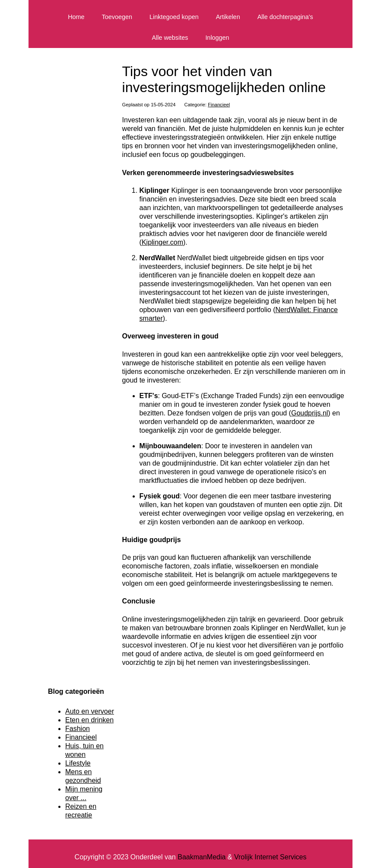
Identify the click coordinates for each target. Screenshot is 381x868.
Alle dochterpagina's (285, 17)
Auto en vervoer (90, 711)
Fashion (78, 729)
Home (76, 17)
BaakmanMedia (202, 857)
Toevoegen (117, 17)
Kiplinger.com (162, 242)
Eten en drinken (89, 720)
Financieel (219, 105)
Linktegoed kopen (174, 17)
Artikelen (228, 17)
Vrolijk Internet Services (270, 857)
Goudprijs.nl (310, 413)
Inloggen (217, 38)
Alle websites (170, 38)
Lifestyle (78, 763)
